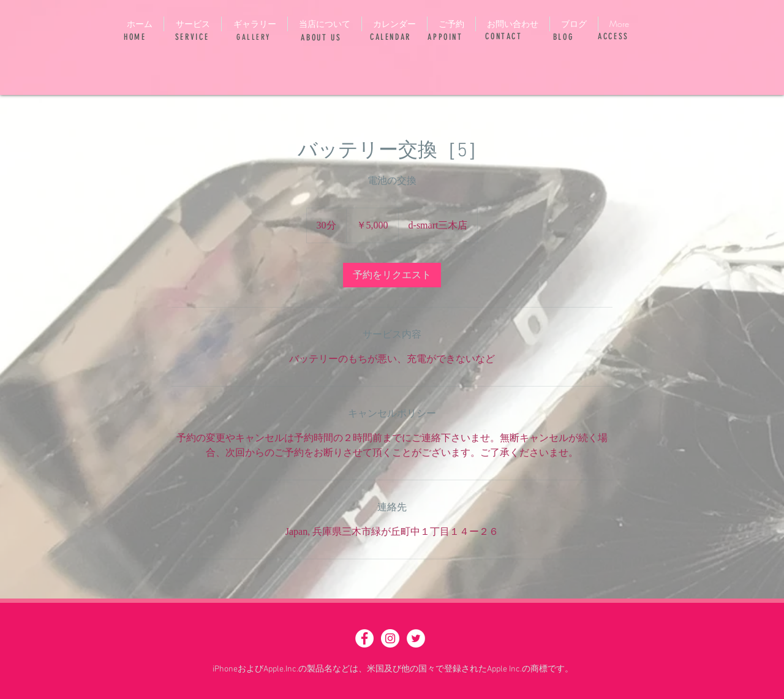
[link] (392, 275)
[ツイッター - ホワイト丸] (416, 638)
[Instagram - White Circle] (390, 638)
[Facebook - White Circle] (364, 638)
